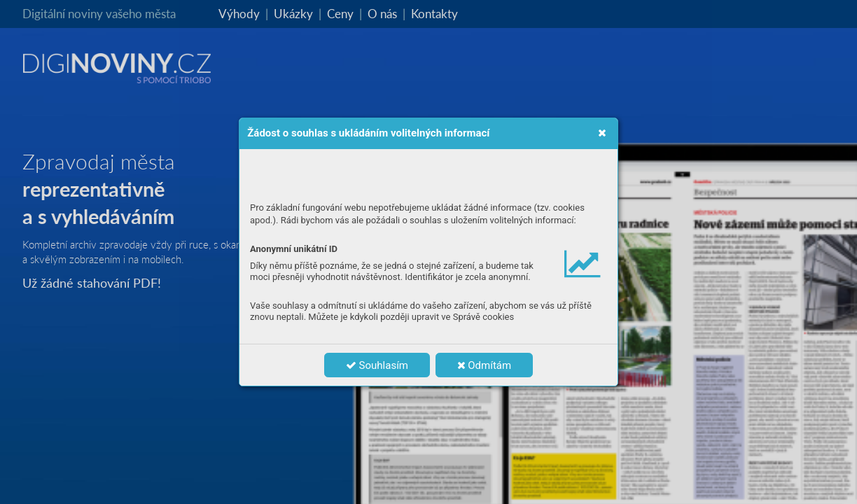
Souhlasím (377, 365)
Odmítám (485, 365)
